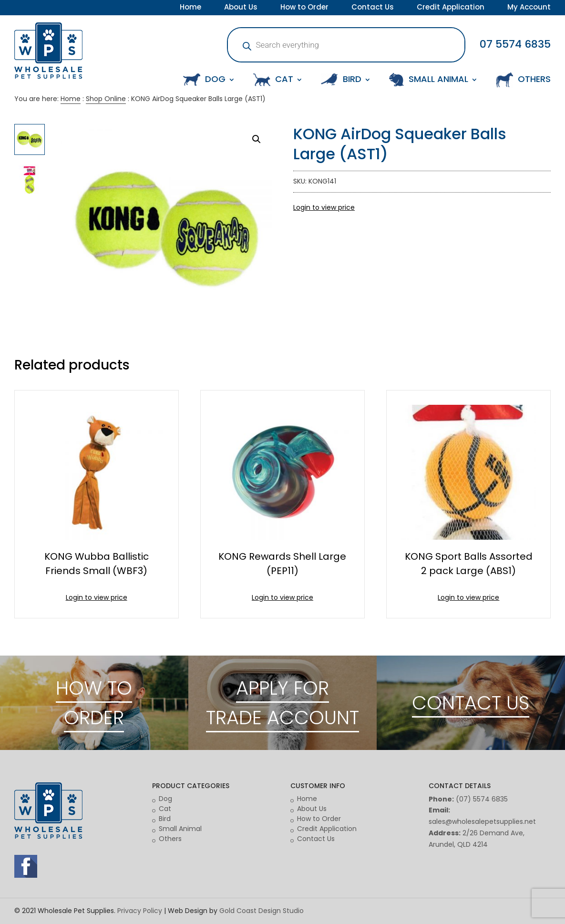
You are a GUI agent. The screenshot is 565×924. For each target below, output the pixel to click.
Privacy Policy (140, 911)
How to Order (304, 8)
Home (190, 8)
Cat (165, 809)
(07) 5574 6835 (482, 799)
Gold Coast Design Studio (262, 911)
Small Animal (180, 829)
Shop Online (106, 99)
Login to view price (324, 207)
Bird (165, 819)
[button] (257, 139)
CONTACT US (471, 703)
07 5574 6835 (515, 44)
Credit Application (451, 8)
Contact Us (373, 8)
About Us (241, 8)
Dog (165, 799)
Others (170, 839)
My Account (529, 8)
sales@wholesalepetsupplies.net (482, 821)
